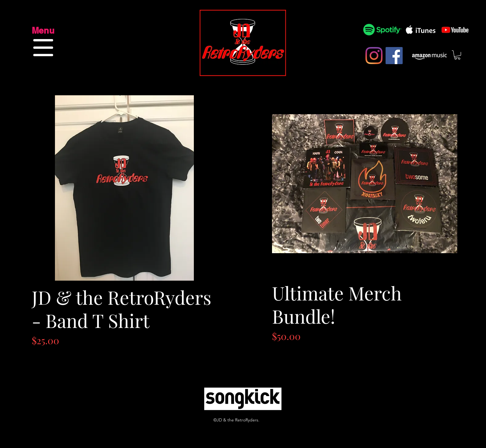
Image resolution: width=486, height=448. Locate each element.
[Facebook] (394, 56)
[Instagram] (374, 56)
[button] (43, 48)
